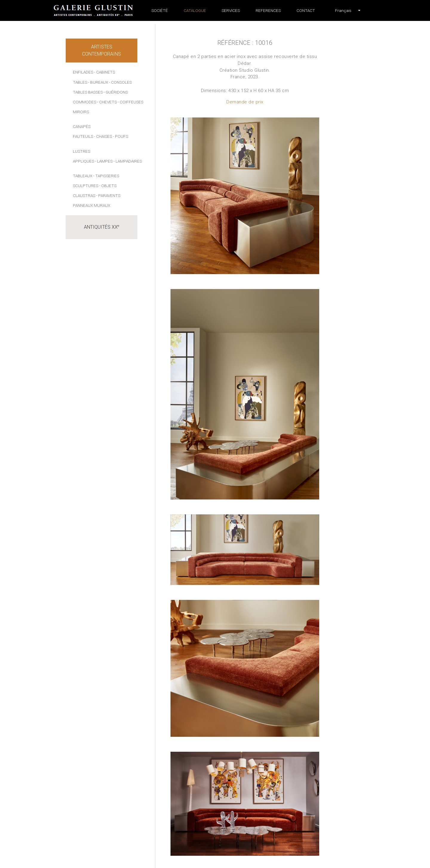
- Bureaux (98, 82)
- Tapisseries (106, 176)
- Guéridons (116, 92)
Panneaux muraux (92, 205)
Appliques (83, 161)
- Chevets (107, 102)
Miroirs (81, 112)
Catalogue (195, 10)
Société (160, 10)
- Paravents (108, 195)
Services (231, 10)
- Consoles (120, 82)
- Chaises (103, 136)
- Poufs (120, 136)
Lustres (82, 151)
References (268, 10)
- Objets (108, 186)
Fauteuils (83, 136)
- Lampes (104, 161)
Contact (306, 10)
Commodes (85, 102)
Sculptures (86, 186)
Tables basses (88, 92)
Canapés (82, 126)
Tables (80, 82)
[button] (343, 10)
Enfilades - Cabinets (94, 72)
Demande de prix (245, 102)
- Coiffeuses (130, 102)
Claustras (84, 195)
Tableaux (83, 176)
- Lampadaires (128, 161)
